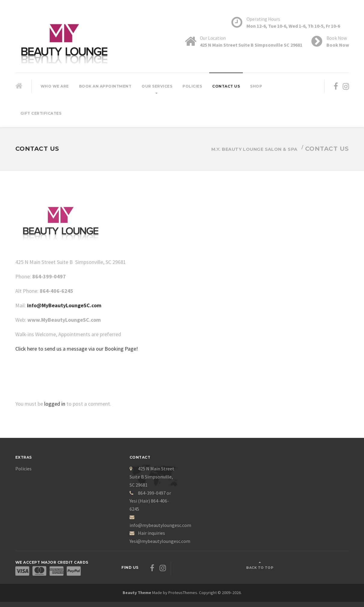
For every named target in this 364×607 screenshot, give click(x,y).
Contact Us (226, 86)
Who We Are (55, 86)
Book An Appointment (105, 86)
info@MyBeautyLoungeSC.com (64, 305)
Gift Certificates (41, 113)
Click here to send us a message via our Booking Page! (77, 349)
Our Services (157, 86)
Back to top (326, 564)
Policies (192, 86)
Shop (256, 86)
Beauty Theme (137, 587)
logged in (55, 404)
